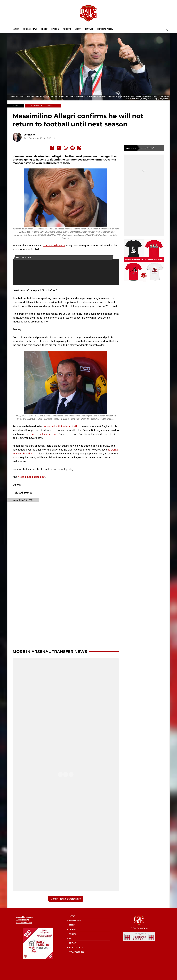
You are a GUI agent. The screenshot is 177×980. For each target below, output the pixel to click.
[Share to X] (59, 148)
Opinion (55, 29)
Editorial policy (105, 29)
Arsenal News (30, 29)
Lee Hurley (29, 135)
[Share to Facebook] (52, 148)
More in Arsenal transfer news (50, 652)
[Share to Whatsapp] (66, 148)
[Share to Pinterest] (79, 148)
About (78, 29)
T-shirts (67, 29)
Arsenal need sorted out (32, 477)
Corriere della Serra (54, 245)
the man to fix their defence (41, 434)
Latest (16, 29)
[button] (166, 29)
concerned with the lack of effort (62, 426)
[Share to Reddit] (73, 148)
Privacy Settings (76, 952)
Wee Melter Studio (24, 923)
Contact (89, 29)
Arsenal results (23, 920)
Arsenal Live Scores (25, 917)
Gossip (44, 29)
